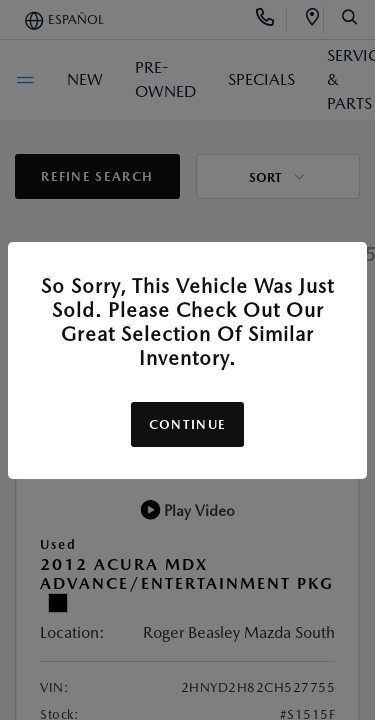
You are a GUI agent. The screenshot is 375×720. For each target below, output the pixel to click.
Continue (187, 424)
